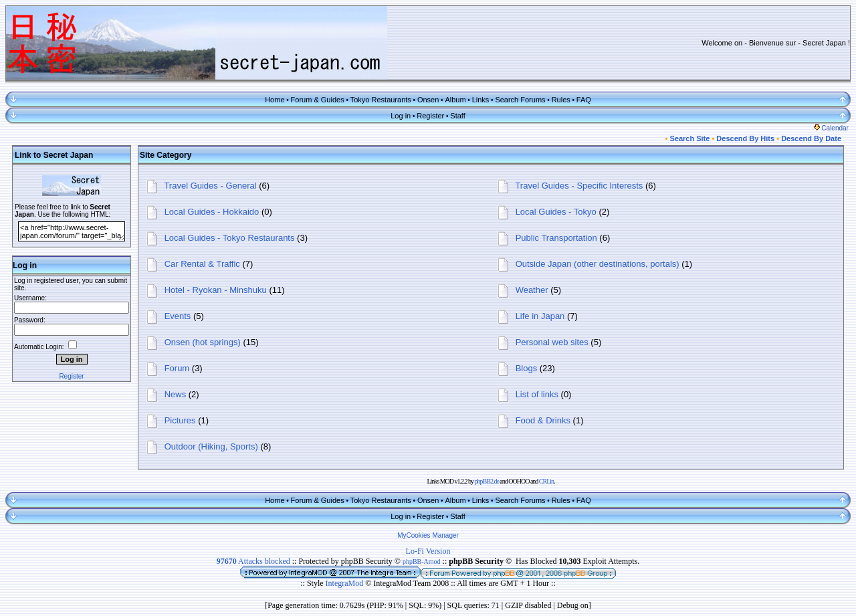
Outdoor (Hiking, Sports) (211, 446)
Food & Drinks (543, 420)
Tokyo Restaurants (381, 100)
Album (455, 100)
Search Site (689, 138)
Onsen (428, 100)
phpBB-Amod (422, 561)
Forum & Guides (318, 100)
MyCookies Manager (428, 535)
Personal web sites (552, 342)
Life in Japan (540, 316)
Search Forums (520, 100)
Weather (532, 290)
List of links (537, 394)
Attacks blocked (253, 561)
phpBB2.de (487, 481)
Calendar (831, 128)
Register (430, 116)
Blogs (527, 368)
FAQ (584, 100)
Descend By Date (811, 138)
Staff (457, 116)
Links (481, 100)
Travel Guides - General (210, 186)
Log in (401, 116)
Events (178, 316)
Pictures (180, 420)
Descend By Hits (745, 138)
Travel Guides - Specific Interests (579, 186)
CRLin (546, 481)
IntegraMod (346, 583)
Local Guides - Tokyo (556, 212)
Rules (561, 100)
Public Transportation (556, 238)
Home (275, 100)
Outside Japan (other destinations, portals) (598, 264)
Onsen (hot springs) (203, 342)
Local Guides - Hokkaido (212, 212)
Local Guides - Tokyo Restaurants (230, 238)
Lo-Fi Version (428, 551)
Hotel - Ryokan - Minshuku (216, 290)
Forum (177, 368)
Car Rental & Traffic (202, 264)
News (176, 394)
